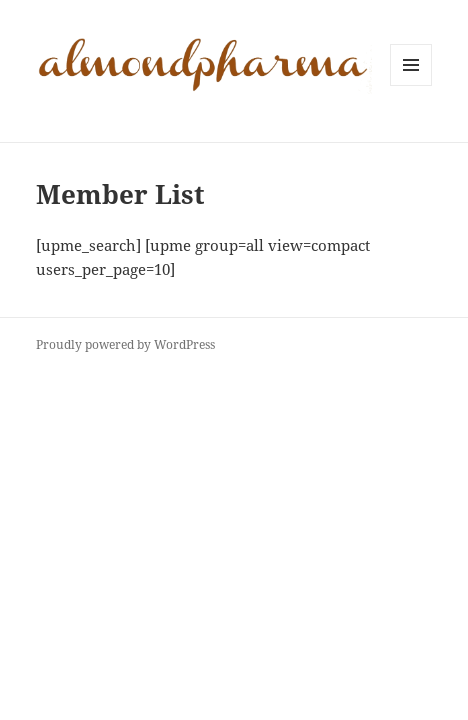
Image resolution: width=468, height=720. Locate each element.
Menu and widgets (411, 85)
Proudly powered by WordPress (125, 344)
